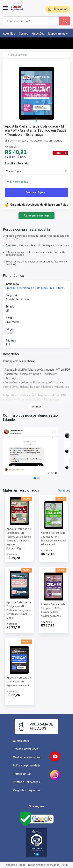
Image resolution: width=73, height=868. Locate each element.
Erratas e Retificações (26, 782)
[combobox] (31, 21)
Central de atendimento (28, 757)
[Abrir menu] (5, 10)
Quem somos (21, 741)
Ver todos (64, 491)
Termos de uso (22, 774)
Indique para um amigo (36, 216)
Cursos (24, 34)
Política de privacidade (27, 765)
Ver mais (36, 407)
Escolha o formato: (17, 163)
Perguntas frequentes (27, 790)
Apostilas (9, 34)
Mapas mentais (58, 34)
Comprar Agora (36, 192)
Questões (38, 34)
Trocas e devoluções (26, 749)
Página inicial (19, 55)
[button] (37, 121)
